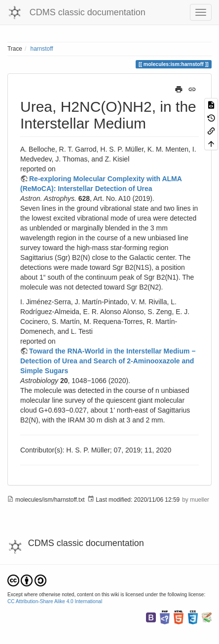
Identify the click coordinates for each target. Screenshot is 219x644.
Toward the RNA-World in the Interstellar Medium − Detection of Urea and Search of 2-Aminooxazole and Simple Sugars (108, 361)
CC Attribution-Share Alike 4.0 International (55, 601)
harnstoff (42, 49)
